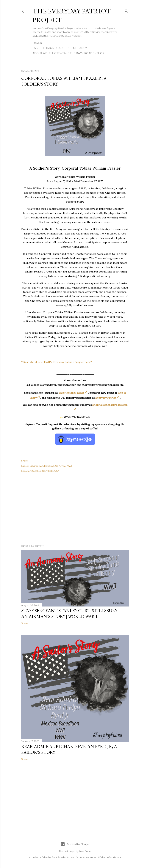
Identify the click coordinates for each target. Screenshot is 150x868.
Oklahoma (48, 466)
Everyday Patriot (108, 398)
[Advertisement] (75, 509)
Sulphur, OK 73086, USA (46, 471)
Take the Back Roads (48, 48)
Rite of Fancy (77, 48)
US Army (60, 466)
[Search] (126, 10)
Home (38, 43)
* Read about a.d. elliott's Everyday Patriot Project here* (57, 362)
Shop (100, 53)
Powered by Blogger (75, 844)
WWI (69, 466)
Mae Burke (85, 851)
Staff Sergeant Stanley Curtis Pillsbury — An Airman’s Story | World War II (72, 613)
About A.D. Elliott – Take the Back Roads (63, 53)
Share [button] (24, 461)
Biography (35, 466)
